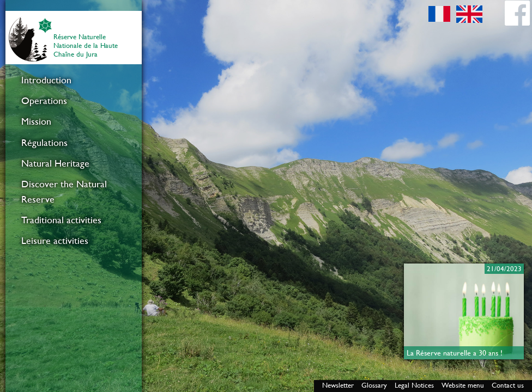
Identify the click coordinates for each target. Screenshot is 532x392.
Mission (36, 121)
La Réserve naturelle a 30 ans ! (455, 353)
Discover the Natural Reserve (64, 192)
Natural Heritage (55, 163)
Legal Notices (414, 385)
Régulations (44, 143)
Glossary (374, 385)
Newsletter (338, 385)
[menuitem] (74, 80)
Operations (44, 101)
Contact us (508, 385)
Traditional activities (61, 220)
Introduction (46, 80)
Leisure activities (55, 241)
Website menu (463, 385)
